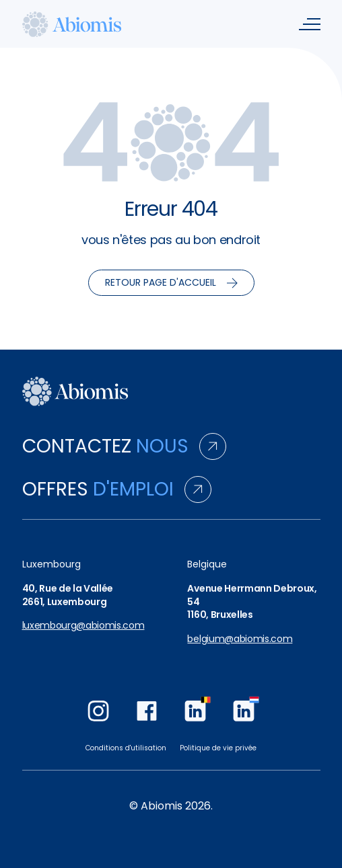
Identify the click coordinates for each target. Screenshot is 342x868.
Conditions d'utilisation (126, 748)
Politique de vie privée (218, 748)
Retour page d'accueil (171, 282)
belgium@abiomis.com (240, 639)
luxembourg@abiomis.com (83, 626)
